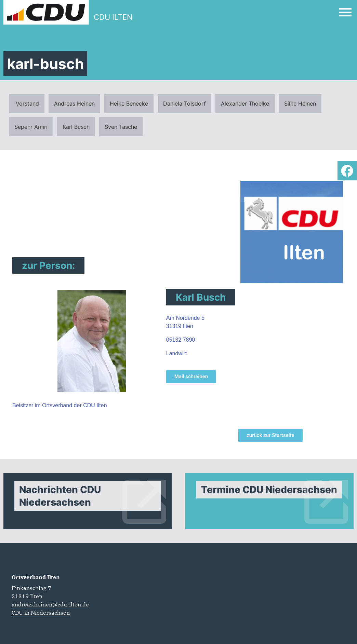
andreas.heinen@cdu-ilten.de (50, 604)
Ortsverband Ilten (36, 577)
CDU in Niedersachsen (41, 613)
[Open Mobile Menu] (345, 12)
